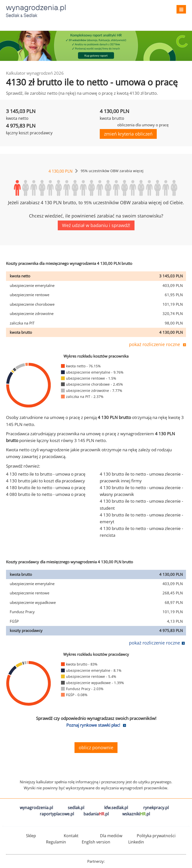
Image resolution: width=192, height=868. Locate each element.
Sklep (31, 836)
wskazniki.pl (136, 814)
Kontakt (71, 836)
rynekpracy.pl (156, 808)
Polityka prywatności (156, 836)
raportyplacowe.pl (57, 814)
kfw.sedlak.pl (116, 808)
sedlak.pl (76, 808)
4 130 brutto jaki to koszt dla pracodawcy (45, 481)
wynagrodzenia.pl (36, 808)
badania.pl (96, 814)
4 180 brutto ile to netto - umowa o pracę (46, 487)
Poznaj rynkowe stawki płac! (93, 725)
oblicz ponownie (96, 747)
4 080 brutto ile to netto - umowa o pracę (46, 494)
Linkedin (136, 842)
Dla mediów (111, 836)
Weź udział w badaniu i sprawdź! (96, 225)
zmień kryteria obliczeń (128, 134)
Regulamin (56, 842)
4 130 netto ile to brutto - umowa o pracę (46, 474)
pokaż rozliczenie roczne (154, 344)
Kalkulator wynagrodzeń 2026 (35, 73)
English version (96, 842)
